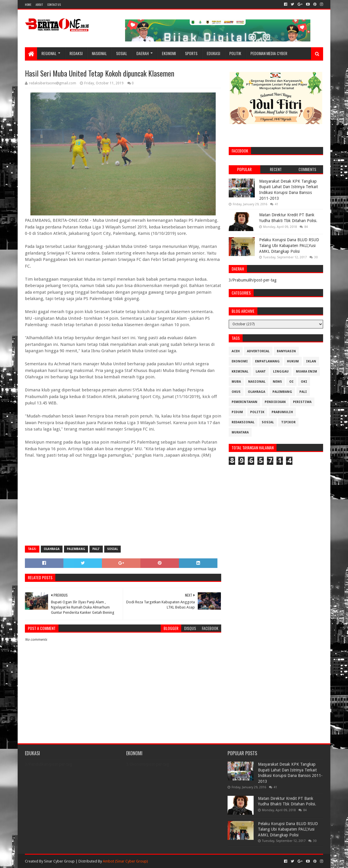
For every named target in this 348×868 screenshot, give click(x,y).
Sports (191, 53)
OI (291, 382)
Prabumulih (282, 412)
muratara (240, 432)
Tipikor (288, 422)
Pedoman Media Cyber (269, 53)
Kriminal (240, 372)
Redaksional (243, 422)
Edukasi (213, 53)
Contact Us (54, 4)
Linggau (281, 372)
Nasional (99, 53)
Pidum (237, 412)
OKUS (236, 392)
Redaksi (76, 53)
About (39, 4)
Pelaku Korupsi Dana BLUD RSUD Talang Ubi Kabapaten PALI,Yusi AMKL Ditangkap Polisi (289, 245)
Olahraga (52, 549)
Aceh (236, 351)
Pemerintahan (244, 402)
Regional (49, 53)
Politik (235, 53)
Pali (303, 392)
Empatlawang (267, 361)
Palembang (76, 549)
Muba (236, 382)
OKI (304, 382)
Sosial (122, 53)
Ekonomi (169, 53)
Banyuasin (286, 351)
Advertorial (258, 351)
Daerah (143, 53)
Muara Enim (306, 372)
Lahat (261, 372)
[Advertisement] (123, 499)
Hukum (293, 361)
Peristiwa (302, 402)
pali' (96, 549)
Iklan (311, 361)
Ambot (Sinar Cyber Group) (125, 861)
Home (28, 4)
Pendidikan (275, 402)
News (277, 382)
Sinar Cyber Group (59, 861)
